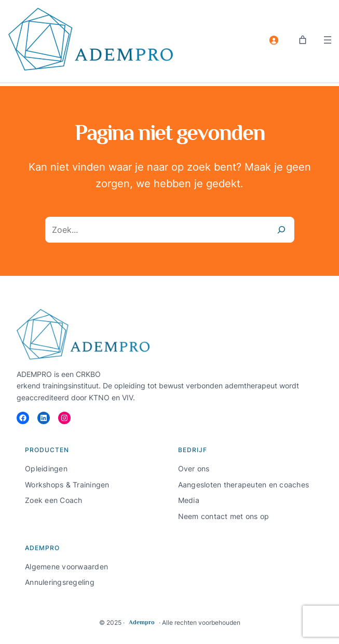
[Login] (274, 40)
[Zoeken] (281, 230)
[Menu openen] (328, 40)
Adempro (142, 622)
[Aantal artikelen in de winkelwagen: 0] (303, 40)
